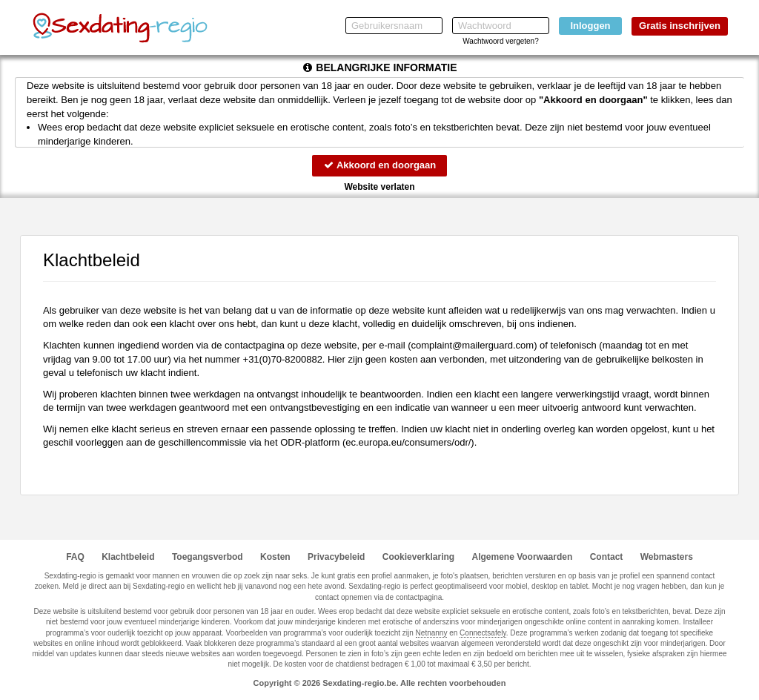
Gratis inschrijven (680, 26)
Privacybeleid (336, 557)
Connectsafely (483, 633)
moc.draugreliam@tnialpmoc (473, 345)
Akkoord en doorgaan (379, 165)
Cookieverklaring (418, 557)
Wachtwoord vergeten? (500, 41)
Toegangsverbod (208, 557)
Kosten (275, 557)
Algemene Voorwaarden (522, 557)
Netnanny (432, 633)
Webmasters (667, 557)
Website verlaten (379, 187)
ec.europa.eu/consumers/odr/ (408, 442)
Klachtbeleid (128, 557)
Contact (607, 557)
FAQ (75, 557)
